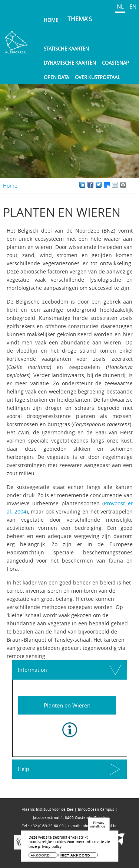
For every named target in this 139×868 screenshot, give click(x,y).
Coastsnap (115, 63)
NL (120, 6)
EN (133, 6)
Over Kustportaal (97, 77)
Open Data (56, 77)
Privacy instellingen (99, 824)
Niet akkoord (75, 855)
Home (51, 20)
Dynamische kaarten (70, 63)
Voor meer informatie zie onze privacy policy (69, 844)
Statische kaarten (66, 49)
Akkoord (40, 855)
